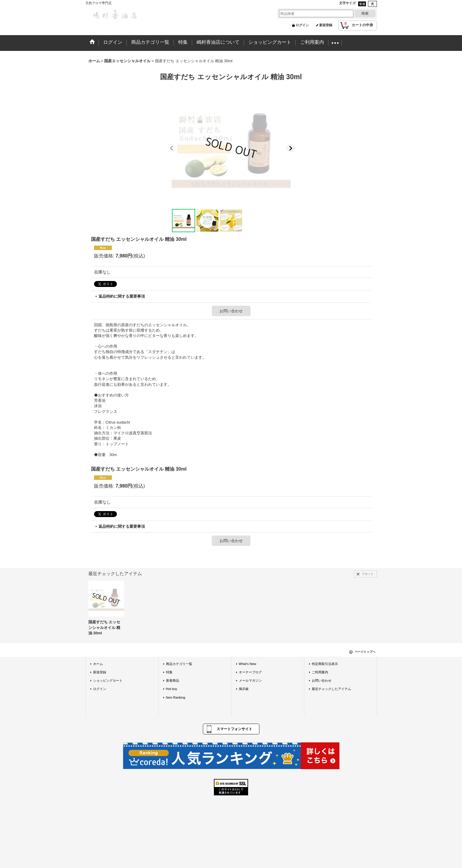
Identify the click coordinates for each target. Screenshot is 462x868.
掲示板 (244, 689)
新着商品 (173, 680)
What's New (248, 664)
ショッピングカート (108, 680)
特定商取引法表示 (325, 664)
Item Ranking (176, 697)
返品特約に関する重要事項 (122, 296)
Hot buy (172, 689)
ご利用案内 (320, 672)
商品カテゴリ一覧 (179, 664)
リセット (368, 574)
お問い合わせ (231, 311)
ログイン (302, 25)
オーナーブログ (250, 672)
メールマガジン (250, 680)
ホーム (98, 664)
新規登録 (326, 25)
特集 (169, 672)
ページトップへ (365, 652)
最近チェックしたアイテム (331, 689)
